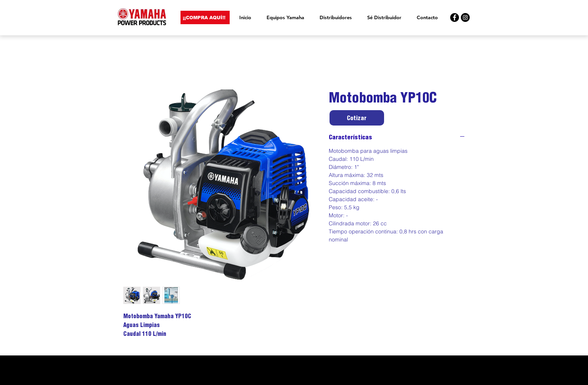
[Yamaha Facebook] (455, 17)
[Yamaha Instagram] (465, 17)
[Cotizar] (357, 118)
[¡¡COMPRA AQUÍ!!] (205, 17)
